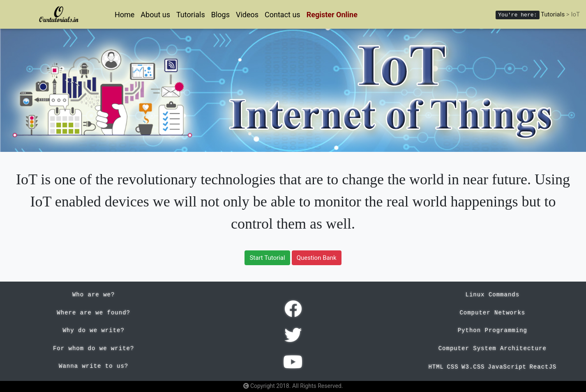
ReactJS (543, 367)
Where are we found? (93, 313)
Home (125, 15)
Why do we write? (93, 330)
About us (155, 15)
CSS (452, 367)
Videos (247, 15)
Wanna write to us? (93, 366)
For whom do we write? (93, 348)
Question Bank (317, 258)
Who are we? (93, 295)
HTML (436, 367)
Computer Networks (492, 313)
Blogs (220, 15)
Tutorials (191, 15)
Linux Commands (493, 295)
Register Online (332, 15)
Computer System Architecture (493, 348)
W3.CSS (473, 367)
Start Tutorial (267, 258)
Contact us (283, 15)
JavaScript (507, 367)
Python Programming (493, 330)
